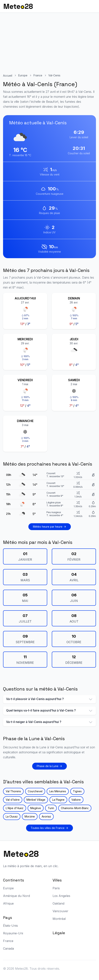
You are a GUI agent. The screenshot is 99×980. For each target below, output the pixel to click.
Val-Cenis (54, 75)
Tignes (77, 791)
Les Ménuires (58, 791)
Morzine (30, 816)
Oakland (58, 903)
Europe (23, 75)
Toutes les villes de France (49, 828)
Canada (8, 948)
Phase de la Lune (49, 766)
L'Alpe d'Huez (15, 808)
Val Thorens (13, 791)
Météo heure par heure (50, 527)
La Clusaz (12, 816)
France (38, 75)
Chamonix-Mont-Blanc (75, 808)
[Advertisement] (49, 41)
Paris (56, 888)
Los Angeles (61, 896)
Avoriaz (46, 816)
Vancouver (60, 911)
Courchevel (35, 791)
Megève (36, 808)
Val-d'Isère (13, 800)
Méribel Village (36, 800)
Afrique (8, 903)
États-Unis (10, 926)
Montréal (59, 919)
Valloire (76, 800)
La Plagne (58, 800)
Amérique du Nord (16, 896)
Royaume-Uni (13, 933)
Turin (51, 808)
